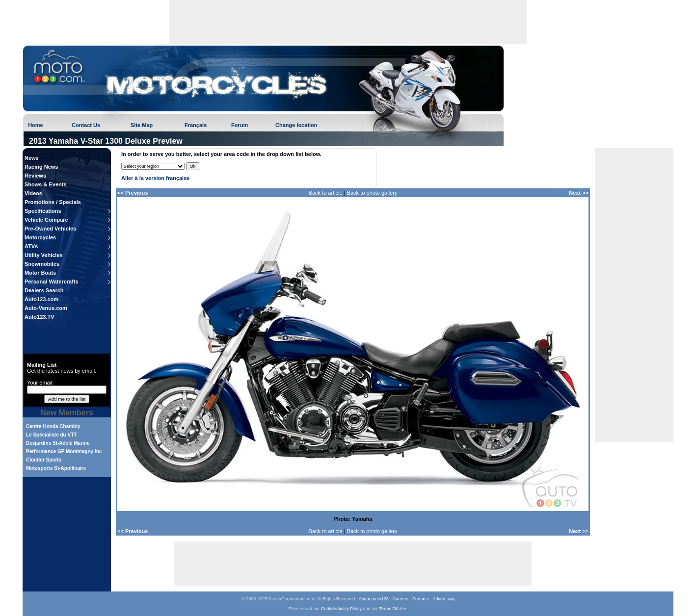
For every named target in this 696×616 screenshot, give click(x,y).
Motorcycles (40, 237)
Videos (33, 193)
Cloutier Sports (44, 460)
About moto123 (374, 599)
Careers (401, 599)
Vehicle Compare (46, 220)
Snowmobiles (42, 264)
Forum (240, 125)
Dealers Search (44, 290)
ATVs (31, 246)
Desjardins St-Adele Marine (58, 443)
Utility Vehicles (44, 255)
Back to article (326, 193)
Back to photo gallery (372, 193)
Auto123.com (41, 299)
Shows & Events (46, 184)
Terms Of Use (392, 609)
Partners (421, 599)
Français (196, 125)
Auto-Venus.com (46, 308)
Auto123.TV (40, 317)
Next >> (579, 193)
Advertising (443, 599)
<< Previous (133, 193)
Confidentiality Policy (341, 609)
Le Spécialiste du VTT (51, 435)
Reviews (35, 176)
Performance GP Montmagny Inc (64, 451)
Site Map (142, 125)
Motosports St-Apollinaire (56, 468)
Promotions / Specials (53, 202)
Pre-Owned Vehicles (50, 229)
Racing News (41, 167)
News (32, 158)
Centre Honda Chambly (53, 426)
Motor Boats (40, 273)
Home (36, 125)
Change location (296, 125)
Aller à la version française (155, 178)
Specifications (43, 211)
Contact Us (86, 125)
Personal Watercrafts (52, 282)
